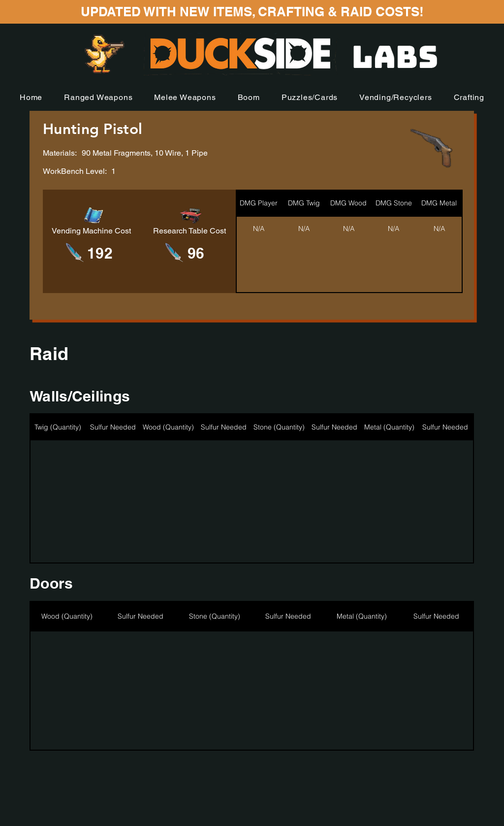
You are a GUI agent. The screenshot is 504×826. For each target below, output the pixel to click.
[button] (98, 97)
